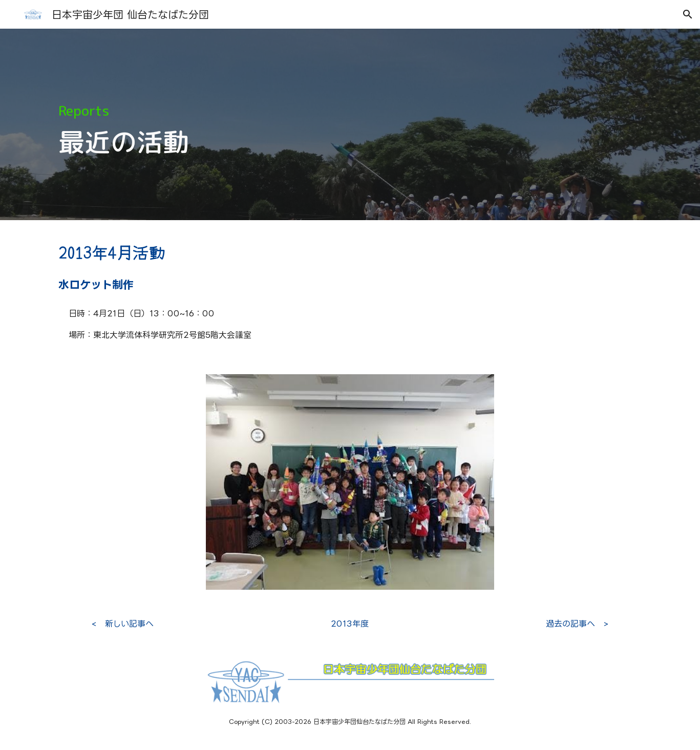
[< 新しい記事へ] (122, 624)
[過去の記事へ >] (577, 624)
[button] (688, 14)
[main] (350, 124)
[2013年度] (350, 624)
